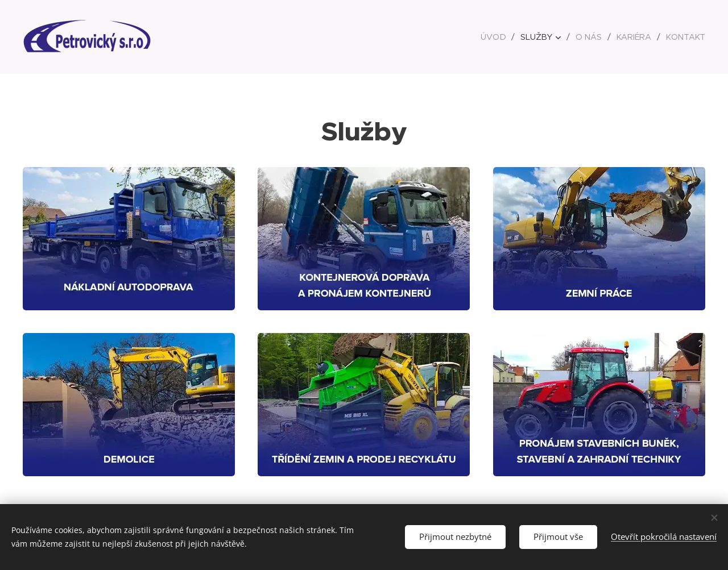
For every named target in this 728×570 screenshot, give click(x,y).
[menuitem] (497, 37)
